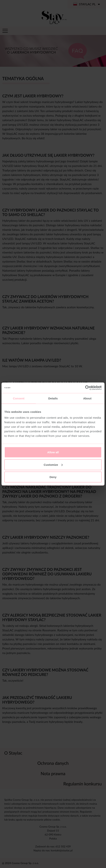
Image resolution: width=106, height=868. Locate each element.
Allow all (53, 452)
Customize (53, 465)
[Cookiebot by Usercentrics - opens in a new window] (85, 388)
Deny (53, 477)
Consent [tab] (19, 398)
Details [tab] (53, 398)
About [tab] (87, 398)
